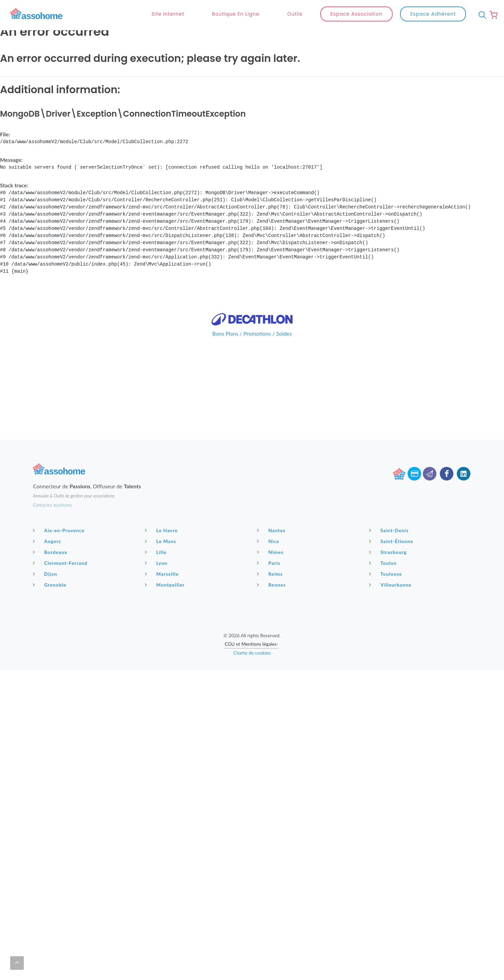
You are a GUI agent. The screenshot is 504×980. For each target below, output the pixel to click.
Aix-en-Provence (60, 530)
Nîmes (271, 552)
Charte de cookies (252, 653)
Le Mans (161, 541)
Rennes (272, 585)
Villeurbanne (391, 585)
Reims (271, 574)
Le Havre (162, 530)
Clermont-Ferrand (61, 563)
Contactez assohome (52, 505)
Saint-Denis (390, 530)
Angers (48, 541)
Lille (157, 552)
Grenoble (50, 585)
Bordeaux (51, 552)
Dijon (46, 574)
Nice (269, 541)
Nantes (272, 530)
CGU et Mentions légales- (251, 644)
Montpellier (166, 585)
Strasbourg (389, 552)
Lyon (157, 563)
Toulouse (386, 574)
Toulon (384, 563)
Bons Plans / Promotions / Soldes (252, 333)
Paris (270, 563)
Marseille (163, 574)
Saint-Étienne (392, 541)
